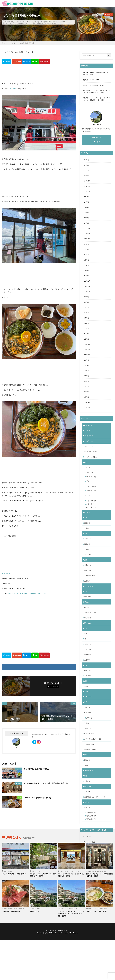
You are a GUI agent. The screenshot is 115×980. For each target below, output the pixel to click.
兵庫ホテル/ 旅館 (90, 576)
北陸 (86, 591)
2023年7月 (86, 255)
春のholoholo (89, 697)
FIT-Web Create (54, 973)
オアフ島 (87, 467)
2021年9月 (86, 360)
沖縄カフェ (88, 707)
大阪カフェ (88, 644)
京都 (86, 533)
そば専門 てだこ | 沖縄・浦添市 (36, 769)
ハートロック (18, 23)
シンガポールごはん (91, 457)
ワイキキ (89, 481)
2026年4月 (86, 160)
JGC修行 (87, 430)
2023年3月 (86, 276)
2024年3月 (86, 218)
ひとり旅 (31, 21)
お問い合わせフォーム (90, 858)
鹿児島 (86, 802)
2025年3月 (86, 170)
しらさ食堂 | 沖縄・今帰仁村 (26, 43)
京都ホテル (88, 554)
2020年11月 (87, 407)
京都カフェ (88, 539)
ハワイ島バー (91, 504)
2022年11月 (87, 286)
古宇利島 (39, 23)
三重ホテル (88, 528)
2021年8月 (86, 365)
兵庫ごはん (88, 570)
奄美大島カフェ (91, 813)
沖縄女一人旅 (35, 951)
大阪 (20, 798)
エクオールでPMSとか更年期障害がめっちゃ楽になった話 (96, 74)
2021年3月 (86, 386)
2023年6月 (86, 260)
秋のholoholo (62, 21)
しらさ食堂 (13, 89)
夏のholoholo (89, 623)
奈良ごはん (88, 676)
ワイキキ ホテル (91, 486)
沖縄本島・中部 (89, 734)
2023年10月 (87, 239)
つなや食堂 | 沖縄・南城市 (11, 951)
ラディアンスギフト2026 (91, 80)
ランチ (29, 23)
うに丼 (6, 23)
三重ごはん (88, 523)
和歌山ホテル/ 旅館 (90, 612)
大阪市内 (87, 660)
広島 (86, 681)
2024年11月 (87, 186)
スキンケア (88, 792)
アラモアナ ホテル (92, 477)
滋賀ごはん (88, 760)
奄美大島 (87, 807)
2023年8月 (86, 249)
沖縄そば (89, 718)
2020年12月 (87, 402)
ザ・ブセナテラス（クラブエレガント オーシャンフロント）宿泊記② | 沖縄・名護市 (71, 953)
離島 (55, 23)
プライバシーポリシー (90, 842)
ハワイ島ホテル (91, 507)
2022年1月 (86, 339)
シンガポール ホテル (91, 452)
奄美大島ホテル (91, 819)
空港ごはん (88, 781)
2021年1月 (86, 397)
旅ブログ (45, 23)
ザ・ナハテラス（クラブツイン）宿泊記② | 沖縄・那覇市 (43, 915)
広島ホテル (88, 686)
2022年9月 (86, 297)
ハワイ (86, 462)
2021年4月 (86, 381)
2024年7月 (86, 202)
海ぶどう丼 (50, 23)
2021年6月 (86, 371)
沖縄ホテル (88, 728)
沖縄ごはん (39, 21)
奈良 (86, 665)
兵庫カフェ (88, 565)
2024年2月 (86, 223)
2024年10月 (87, 191)
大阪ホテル (88, 655)
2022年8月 (86, 302)
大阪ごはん (88, 649)
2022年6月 (86, 313)
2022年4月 (86, 323)
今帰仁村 (34, 23)
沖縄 (35, 21)
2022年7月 (86, 307)
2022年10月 (87, 292)
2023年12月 (87, 228)
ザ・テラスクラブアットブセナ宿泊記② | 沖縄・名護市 (71, 915)
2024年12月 (87, 181)
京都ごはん (88, 544)
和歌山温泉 (88, 618)
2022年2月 (86, 334)
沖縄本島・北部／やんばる (50, 21)
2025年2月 (86, 176)
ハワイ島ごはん (91, 501)
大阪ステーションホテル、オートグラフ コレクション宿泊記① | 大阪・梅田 (96, 99)
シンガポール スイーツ (92, 446)
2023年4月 (86, 270)
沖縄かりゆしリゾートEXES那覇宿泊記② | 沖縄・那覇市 (100, 915)
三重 (86, 518)
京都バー (87, 549)
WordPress (73, 973)
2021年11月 (87, 350)
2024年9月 (86, 197)
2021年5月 (86, 376)
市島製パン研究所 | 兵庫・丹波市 (93, 85)
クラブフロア (89, 436)
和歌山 (86, 602)
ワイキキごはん (91, 490)
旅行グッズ (88, 691)
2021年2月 (86, 392)
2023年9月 (86, 244)
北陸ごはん (88, 597)
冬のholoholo (89, 586)
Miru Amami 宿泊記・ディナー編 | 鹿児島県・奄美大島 (46, 783)
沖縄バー (87, 723)
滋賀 (86, 755)
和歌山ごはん (89, 607)
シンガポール (89, 441)
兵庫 (86, 560)
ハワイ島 (87, 496)
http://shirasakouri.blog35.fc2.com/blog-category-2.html (28, 593)
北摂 (86, 634)
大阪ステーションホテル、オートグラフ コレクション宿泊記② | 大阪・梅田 (96, 91)
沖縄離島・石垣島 (90, 749)
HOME (6, 43)
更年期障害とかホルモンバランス (95, 797)
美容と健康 (88, 786)
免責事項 (86, 847)
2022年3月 (86, 328)
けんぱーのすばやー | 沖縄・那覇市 (14, 914)
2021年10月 (87, 355)
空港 (86, 776)
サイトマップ (87, 837)
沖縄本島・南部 (89, 744)
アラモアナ (90, 473)
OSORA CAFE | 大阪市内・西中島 (37, 798)
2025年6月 (86, 165)
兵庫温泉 (87, 581)
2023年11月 (87, 234)
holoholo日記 (89, 425)
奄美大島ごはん (91, 816)
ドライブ (11, 23)
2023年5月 (86, 265)
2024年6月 (86, 207)
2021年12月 (87, 344)
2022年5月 (86, 318)
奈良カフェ (88, 670)
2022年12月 (87, 281)
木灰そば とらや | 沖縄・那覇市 (97, 951)
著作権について (88, 852)
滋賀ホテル (88, 765)
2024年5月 (86, 213)
